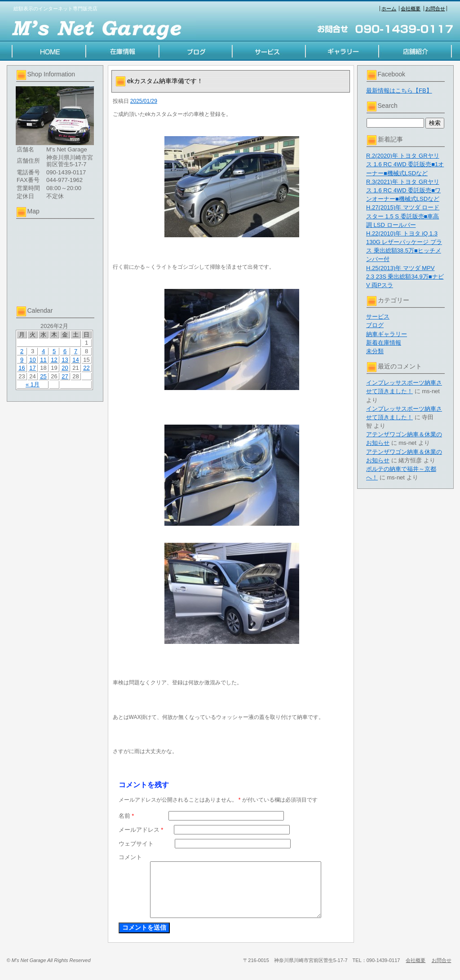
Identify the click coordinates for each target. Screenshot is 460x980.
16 (22, 368)
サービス (378, 317)
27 (65, 376)
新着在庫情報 (384, 343)
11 (43, 360)
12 (54, 360)
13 (65, 360)
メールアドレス (141, 830)
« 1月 (33, 384)
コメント (130, 857)
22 (86, 368)
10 (32, 360)
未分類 (375, 351)
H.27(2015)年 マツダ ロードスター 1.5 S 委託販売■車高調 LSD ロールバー (403, 216)
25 (43, 376)
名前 (126, 816)
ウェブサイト (136, 844)
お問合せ (435, 9)
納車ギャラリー (387, 334)
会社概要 (411, 9)
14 (75, 360)
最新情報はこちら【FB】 (399, 91)
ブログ (375, 325)
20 (65, 368)
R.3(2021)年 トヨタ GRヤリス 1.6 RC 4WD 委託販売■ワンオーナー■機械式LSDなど (403, 190)
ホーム (389, 9)
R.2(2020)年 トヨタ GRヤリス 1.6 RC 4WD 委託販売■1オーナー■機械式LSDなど (405, 164)
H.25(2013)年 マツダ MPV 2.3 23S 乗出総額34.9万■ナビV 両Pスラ (405, 277)
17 (32, 368)
